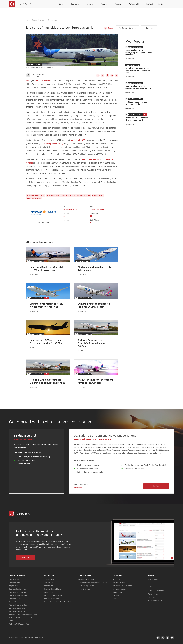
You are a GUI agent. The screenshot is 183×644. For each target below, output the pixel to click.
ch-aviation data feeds (87, 579)
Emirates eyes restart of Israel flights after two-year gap (46, 305)
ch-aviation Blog (119, 583)
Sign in (160, 4)
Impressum (152, 597)
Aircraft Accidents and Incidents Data (23, 615)
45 (91, 216)
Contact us (78, 487)
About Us (116, 579)
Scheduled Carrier (71, 209)
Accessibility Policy (155, 600)
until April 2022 (78, 140)
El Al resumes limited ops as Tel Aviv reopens (95, 269)
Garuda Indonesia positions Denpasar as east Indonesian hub (138, 71)
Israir (28, 81)
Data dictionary (84, 589)
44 (65, 223)
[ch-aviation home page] (22, 4)
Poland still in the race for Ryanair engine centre (137, 119)
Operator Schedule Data (18, 592)
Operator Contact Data (18, 589)
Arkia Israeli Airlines (91, 159)
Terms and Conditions (156, 591)
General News (53, 20)
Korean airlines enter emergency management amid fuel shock (139, 53)
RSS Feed (117, 75)
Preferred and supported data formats (93, 583)
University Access (120, 589)
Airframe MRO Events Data (19, 624)
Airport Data (14, 586)
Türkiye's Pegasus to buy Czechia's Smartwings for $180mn (92, 343)
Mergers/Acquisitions (34, 198)
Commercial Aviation (39, 20)
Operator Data (14, 583)
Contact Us (117, 599)
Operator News (15, 579)
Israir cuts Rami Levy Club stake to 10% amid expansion (47, 269)
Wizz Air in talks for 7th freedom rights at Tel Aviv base (95, 381)
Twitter (163, 638)
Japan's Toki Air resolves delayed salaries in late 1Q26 (138, 87)
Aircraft (104, 4)
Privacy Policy (153, 594)
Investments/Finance (84, 195)
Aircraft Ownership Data (18, 605)
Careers (116, 595)
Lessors (90, 4)
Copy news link (112, 75)
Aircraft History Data (17, 608)
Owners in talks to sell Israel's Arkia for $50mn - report (94, 305)
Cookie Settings (154, 579)
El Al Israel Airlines (68, 195)
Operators (75, 4)
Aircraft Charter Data (17, 611)
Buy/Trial (149, 4)
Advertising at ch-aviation (122, 586)
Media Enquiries (119, 592)
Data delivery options (86, 586)
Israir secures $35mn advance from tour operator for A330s (46, 342)
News (61, 4)
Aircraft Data (14, 602)
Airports (118, 4)
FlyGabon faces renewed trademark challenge (136, 103)
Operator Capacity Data (18, 595)
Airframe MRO (134, 4)
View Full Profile (44, 223)
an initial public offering (53, 144)
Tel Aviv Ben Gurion (44, 81)
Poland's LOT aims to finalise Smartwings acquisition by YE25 (48, 381)
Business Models (98, 195)
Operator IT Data (15, 599)
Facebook (107, 75)
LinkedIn (98, 75)
